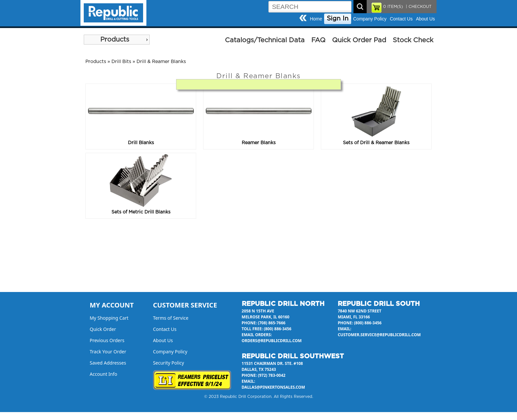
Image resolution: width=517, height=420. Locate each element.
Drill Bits (121, 62)
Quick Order (103, 329)
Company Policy (370, 19)
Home (316, 19)
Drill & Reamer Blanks (161, 62)
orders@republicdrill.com (272, 341)
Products (115, 40)
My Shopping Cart (109, 318)
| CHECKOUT (418, 7)
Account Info (104, 374)
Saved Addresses (108, 363)
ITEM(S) (393, 7)
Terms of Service (171, 318)
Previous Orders (107, 340)
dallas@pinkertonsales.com (273, 387)
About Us (425, 19)
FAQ (318, 40)
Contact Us (401, 19)
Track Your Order (108, 352)
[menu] (117, 40)
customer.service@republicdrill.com (379, 335)
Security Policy (168, 363)
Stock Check (413, 40)
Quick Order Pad (359, 40)
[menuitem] (117, 40)
